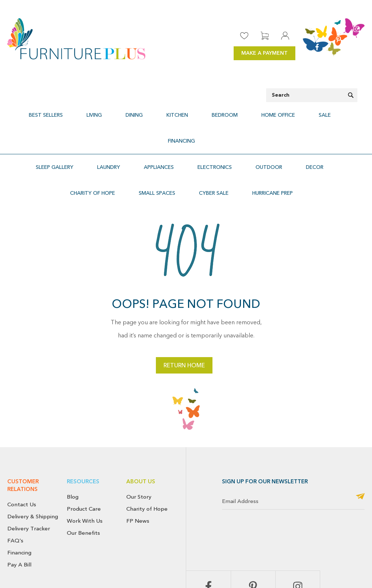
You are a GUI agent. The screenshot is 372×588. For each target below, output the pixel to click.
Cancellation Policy (304, 564)
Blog (73, 445)
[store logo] (76, 39)
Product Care (84, 457)
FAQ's (15, 488)
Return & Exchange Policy (250, 564)
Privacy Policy (345, 564)
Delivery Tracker (29, 477)
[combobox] (312, 95)
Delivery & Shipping (33, 465)
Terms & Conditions (304, 572)
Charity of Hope (147, 457)
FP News (138, 469)
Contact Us (22, 453)
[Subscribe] (360, 445)
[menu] (186, 111)
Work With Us (85, 469)
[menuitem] (59, 111)
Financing (19, 500)
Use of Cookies (348, 572)
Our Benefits (83, 481)
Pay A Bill (19, 512)
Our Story (139, 445)
